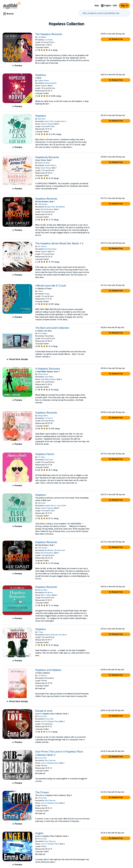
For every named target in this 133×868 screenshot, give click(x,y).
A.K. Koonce (42, 246)
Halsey (40, 291)
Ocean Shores (46, 168)
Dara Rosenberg (51, 249)
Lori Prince (49, 418)
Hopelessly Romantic (47, 157)
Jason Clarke (49, 121)
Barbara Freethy (44, 163)
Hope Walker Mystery (48, 379)
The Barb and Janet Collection (52, 328)
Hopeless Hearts (45, 454)
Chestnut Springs (47, 124)
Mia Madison (60, 207)
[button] (116, 39)
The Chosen (42, 793)
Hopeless (41, 75)
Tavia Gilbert (49, 377)
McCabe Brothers (47, 209)
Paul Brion (63, 635)
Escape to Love (44, 711)
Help (97, 6)
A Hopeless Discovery (48, 369)
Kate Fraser (49, 460)
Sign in (124, 6)
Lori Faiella (49, 40)
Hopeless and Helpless (48, 670)
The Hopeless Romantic (49, 34)
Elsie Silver (42, 119)
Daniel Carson (43, 374)
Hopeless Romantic (46, 199)
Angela (39, 833)
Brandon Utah (50, 207)
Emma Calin (42, 716)
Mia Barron (49, 593)
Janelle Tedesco (50, 165)
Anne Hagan (42, 333)
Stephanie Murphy (51, 635)
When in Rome (46, 595)
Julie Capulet (43, 204)
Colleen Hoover (43, 81)
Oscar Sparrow (50, 761)
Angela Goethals (51, 83)
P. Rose (40, 632)
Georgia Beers (43, 416)
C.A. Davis (41, 457)
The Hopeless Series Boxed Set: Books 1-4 (59, 244)
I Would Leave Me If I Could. (51, 286)
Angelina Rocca (60, 121)
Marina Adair (43, 590)
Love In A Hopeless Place (50, 721)
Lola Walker (42, 37)
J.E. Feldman (42, 676)
